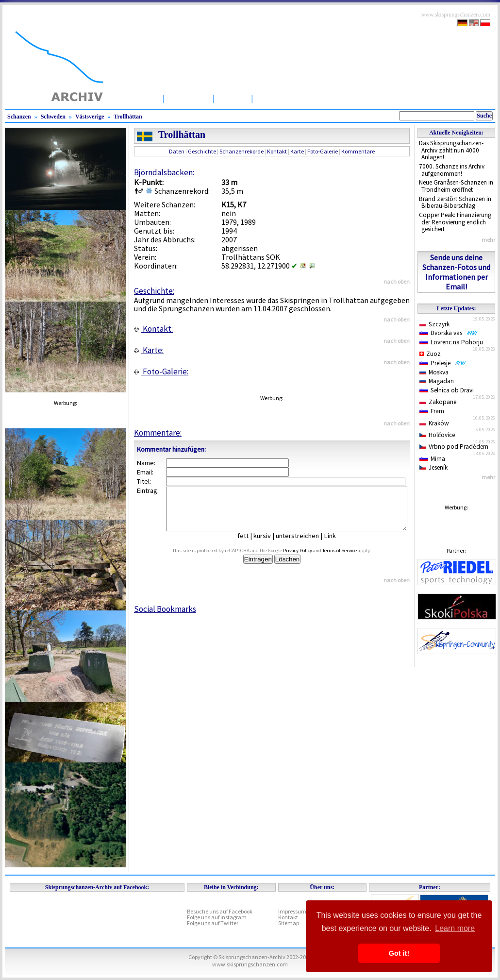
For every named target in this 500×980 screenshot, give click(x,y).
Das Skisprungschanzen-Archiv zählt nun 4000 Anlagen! (451, 150)
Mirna (432, 459)
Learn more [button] (455, 928)
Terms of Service (351, 559)
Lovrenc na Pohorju (451, 342)
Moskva (434, 372)
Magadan (437, 381)
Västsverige (90, 117)
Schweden (53, 117)
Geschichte (202, 151)
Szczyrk (434, 324)
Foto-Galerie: (161, 372)
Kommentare (358, 151)
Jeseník (433, 467)
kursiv (269, 544)
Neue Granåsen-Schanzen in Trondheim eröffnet (456, 186)
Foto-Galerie (323, 151)
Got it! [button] (399, 953)
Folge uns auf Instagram (217, 917)
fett (250, 544)
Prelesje (443, 363)
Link (337, 544)
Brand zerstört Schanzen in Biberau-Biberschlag (455, 203)
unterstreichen (305, 544)
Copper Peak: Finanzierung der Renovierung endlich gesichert (455, 222)
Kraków (434, 423)
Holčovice (437, 435)
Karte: (149, 350)
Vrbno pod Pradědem (454, 447)
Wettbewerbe (285, 98)
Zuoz (430, 354)
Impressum (292, 911)
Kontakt (277, 151)
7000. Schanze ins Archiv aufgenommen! (452, 170)
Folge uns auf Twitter (213, 923)
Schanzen (189, 98)
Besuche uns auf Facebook (220, 911)
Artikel (233, 98)
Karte (297, 151)
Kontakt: (153, 329)
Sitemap (289, 923)
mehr (488, 240)
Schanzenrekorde (242, 151)
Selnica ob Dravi (447, 390)
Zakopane (438, 402)
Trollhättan (128, 117)
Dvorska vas (449, 333)
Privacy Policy (309, 559)
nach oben (397, 281)
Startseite (138, 98)
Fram (432, 411)
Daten (177, 151)
